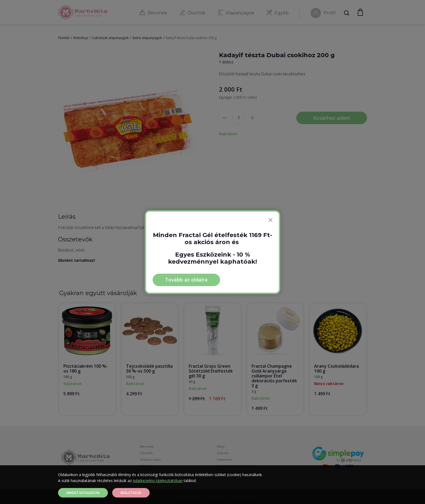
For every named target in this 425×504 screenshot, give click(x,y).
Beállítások (131, 493)
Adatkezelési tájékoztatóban (158, 481)
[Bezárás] (271, 220)
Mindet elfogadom (83, 493)
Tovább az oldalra (186, 280)
